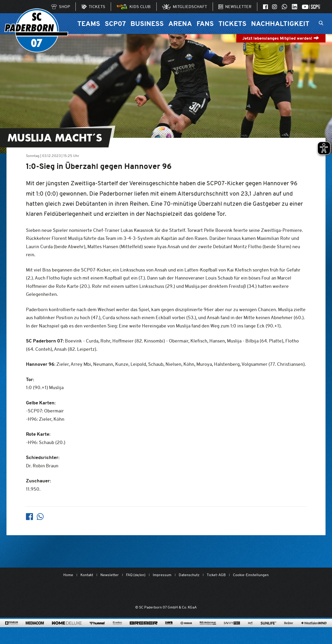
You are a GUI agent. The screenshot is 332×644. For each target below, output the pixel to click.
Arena (180, 23)
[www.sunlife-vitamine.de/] (268, 630)
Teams (89, 23)
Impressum (162, 575)
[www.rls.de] (208, 630)
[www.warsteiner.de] (289, 630)
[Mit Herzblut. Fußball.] (137, 592)
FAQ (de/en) (136, 575)
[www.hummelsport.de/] (97, 630)
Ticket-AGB (216, 575)
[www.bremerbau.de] (144, 630)
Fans (205, 23)
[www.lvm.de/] (169, 630)
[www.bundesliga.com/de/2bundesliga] (195, 592)
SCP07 (115, 23)
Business (147, 23)
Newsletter (110, 575)
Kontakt (87, 575)
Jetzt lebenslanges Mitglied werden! (281, 38)
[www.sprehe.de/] (250, 630)
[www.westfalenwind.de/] (314, 630)
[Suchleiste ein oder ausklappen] (321, 24)
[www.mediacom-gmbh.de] (35, 630)
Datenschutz (189, 575)
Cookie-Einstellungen (251, 575)
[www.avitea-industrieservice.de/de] (117, 630)
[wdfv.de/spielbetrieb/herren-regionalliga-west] (225, 592)
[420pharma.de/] (12, 630)
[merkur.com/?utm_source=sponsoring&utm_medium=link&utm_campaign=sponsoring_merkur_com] (186, 630)
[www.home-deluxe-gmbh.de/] (67, 630)
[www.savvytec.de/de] (232, 630)
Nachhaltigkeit (280, 23)
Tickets (232, 23)
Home (68, 575)
